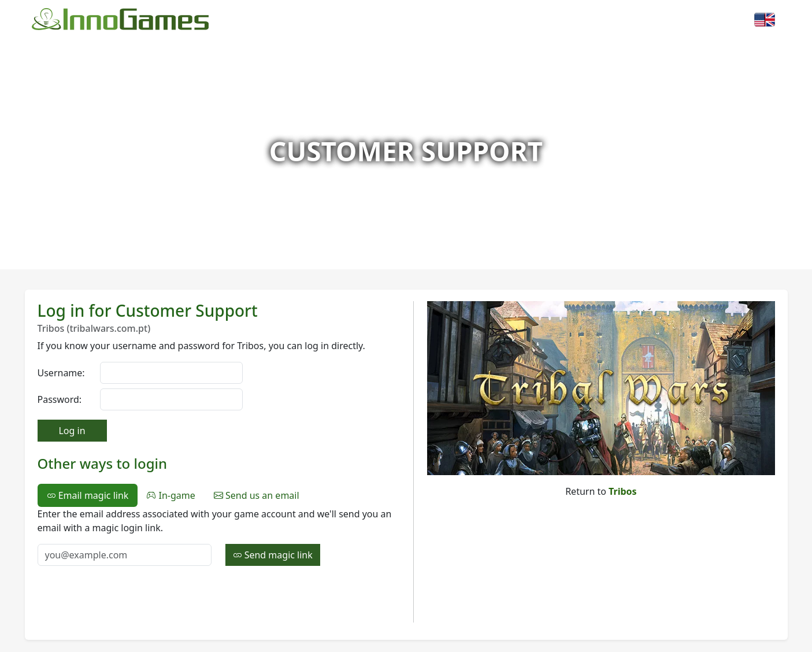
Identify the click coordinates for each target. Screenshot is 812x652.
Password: (60, 399)
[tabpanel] (218, 536)
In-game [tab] (171, 495)
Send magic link (273, 555)
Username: (61, 373)
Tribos (623, 491)
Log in (72, 431)
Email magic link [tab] (88, 495)
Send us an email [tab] (257, 495)
